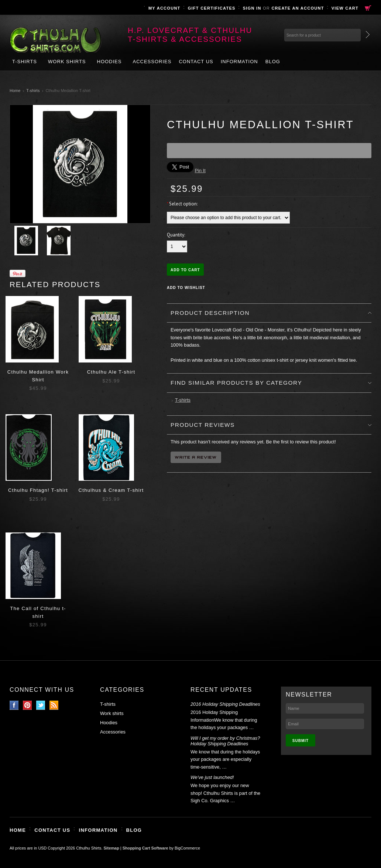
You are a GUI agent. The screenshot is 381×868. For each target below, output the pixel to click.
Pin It (200, 171)
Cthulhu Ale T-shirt (111, 372)
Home (15, 91)
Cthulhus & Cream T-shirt (111, 490)
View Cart (345, 8)
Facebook (14, 705)
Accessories (152, 62)
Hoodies (109, 62)
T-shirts (25, 62)
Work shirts (67, 62)
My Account (164, 8)
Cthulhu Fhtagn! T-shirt (38, 490)
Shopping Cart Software (145, 848)
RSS (54, 705)
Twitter (41, 705)
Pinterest (28, 705)
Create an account (298, 8)
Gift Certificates (212, 8)
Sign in (252, 8)
